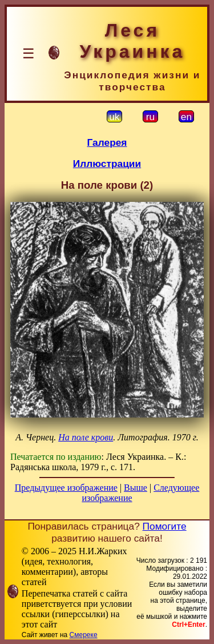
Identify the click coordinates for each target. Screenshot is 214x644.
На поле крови (86, 437)
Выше (136, 488)
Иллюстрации (107, 164)
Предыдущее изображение (66, 488)
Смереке (84, 635)
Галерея (107, 142)
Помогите (165, 526)
